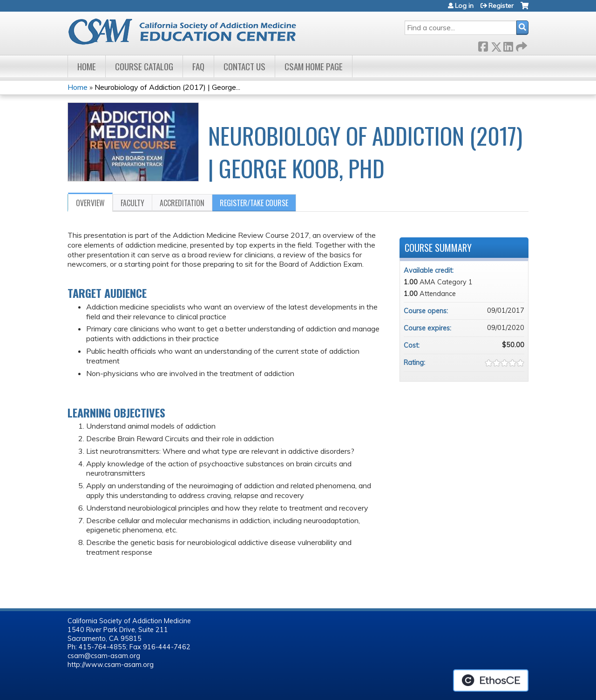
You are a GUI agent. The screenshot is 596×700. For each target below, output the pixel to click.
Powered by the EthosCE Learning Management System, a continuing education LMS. (491, 680)
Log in (464, 6)
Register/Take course (254, 203)
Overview (90, 203)
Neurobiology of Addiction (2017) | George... (167, 87)
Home (87, 66)
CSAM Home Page (314, 66)
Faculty (132, 203)
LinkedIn (508, 45)
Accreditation (182, 203)
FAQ (198, 66)
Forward (521, 45)
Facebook (483, 45)
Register (501, 6)
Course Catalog (144, 66)
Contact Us (244, 66)
